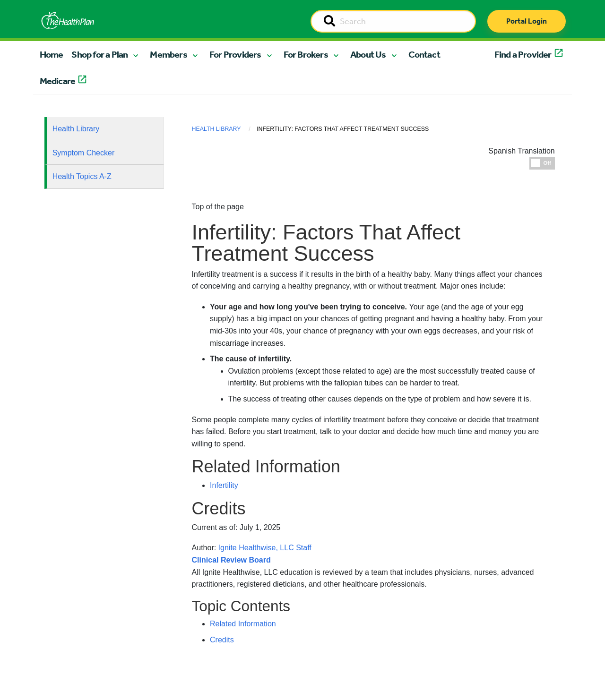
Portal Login (527, 21)
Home (52, 54)
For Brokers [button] (306, 54)
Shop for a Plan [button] (99, 54)
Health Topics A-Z (82, 176)
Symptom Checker (84, 153)
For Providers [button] (235, 54)
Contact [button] (424, 54)
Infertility (224, 485)
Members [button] (168, 54)
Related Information (243, 624)
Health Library (76, 129)
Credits (222, 640)
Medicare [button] (58, 81)
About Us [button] (368, 54)
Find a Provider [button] (523, 54)
